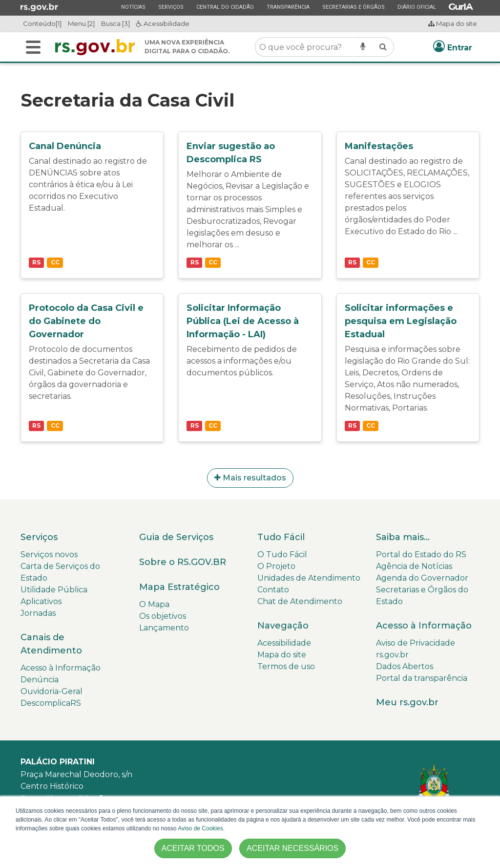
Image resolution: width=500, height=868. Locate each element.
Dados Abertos (405, 666)
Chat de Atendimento (300, 601)
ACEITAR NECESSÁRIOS (292, 848)
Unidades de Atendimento (309, 578)
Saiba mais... (403, 537)
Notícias (133, 7)
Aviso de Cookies (200, 828)
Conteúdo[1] (42, 23)
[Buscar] (33, 47)
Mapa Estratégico (179, 587)
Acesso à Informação (61, 668)
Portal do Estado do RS (421, 554)
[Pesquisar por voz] (363, 47)
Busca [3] (115, 23)
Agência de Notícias (414, 566)
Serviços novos (49, 554)
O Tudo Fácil (282, 554)
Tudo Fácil (281, 537)
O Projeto (276, 566)
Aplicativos (41, 601)
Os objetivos (163, 616)
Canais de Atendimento (51, 644)
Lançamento (164, 628)
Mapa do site (453, 23)
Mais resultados (250, 478)
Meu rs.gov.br (407, 702)
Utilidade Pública (54, 590)
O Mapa (154, 604)
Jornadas (38, 613)
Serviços (171, 7)
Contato (273, 590)
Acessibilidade (163, 23)
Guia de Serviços (176, 537)
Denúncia (40, 680)
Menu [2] (81, 23)
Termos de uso (286, 666)
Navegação (283, 626)
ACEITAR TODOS (193, 848)
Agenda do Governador (422, 578)
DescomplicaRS (51, 703)
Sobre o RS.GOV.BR (183, 562)
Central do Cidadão (225, 7)
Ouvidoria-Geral (52, 691)
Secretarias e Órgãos (353, 7)
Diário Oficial (417, 7)
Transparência (288, 7)
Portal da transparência (422, 678)
